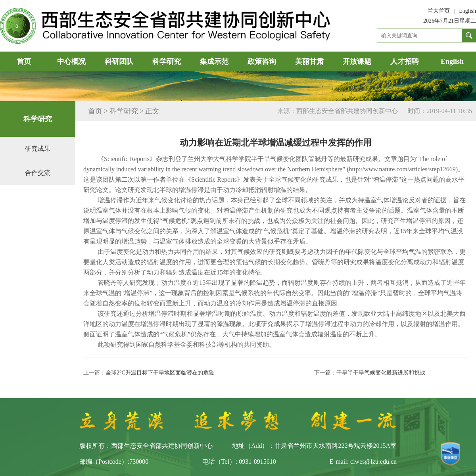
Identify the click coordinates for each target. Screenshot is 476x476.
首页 (24, 61)
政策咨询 (262, 61)
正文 (152, 111)
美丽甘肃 (309, 61)
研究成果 (38, 149)
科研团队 (119, 61)
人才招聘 (405, 61)
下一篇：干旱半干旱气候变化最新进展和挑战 (370, 373)
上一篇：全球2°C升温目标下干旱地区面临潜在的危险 (149, 373)
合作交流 (38, 173)
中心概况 (71, 61)
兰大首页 (439, 11)
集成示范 (214, 61)
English (467, 11)
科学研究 (167, 61)
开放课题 (357, 61)
